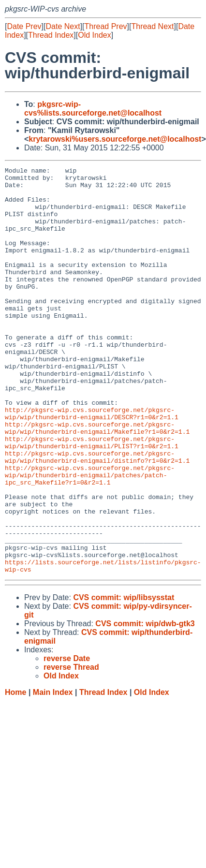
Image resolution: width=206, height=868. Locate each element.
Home (15, 773)
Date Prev (24, 26)
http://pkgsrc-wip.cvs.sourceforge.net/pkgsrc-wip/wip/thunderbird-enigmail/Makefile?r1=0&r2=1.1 (97, 481)
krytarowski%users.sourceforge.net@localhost (115, 139)
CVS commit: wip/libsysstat (124, 679)
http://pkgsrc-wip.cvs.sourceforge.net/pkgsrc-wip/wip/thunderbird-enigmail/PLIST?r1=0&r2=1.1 (92, 498)
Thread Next (152, 26)
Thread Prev (106, 26)
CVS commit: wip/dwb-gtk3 (145, 705)
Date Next (63, 26)
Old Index (94, 35)
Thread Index (51, 35)
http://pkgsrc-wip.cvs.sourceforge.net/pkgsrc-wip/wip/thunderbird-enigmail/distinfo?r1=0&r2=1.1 (97, 515)
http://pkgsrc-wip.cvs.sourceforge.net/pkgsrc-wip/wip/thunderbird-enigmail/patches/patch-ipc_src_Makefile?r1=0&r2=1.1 (90, 537)
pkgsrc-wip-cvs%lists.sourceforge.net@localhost (93, 109)
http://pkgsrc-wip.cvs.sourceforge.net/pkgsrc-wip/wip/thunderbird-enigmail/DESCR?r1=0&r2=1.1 (92, 463)
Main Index (53, 773)
